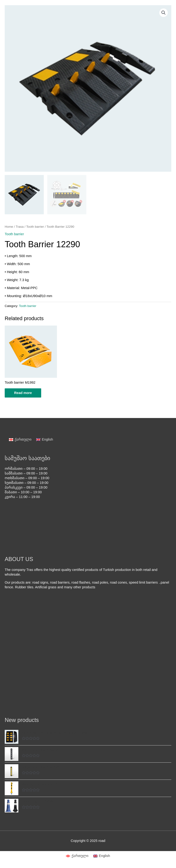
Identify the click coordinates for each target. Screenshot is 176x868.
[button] (164, 13)
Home (9, 227)
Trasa (20, 227)
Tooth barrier (35, 227)
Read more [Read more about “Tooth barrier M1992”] (23, 393)
